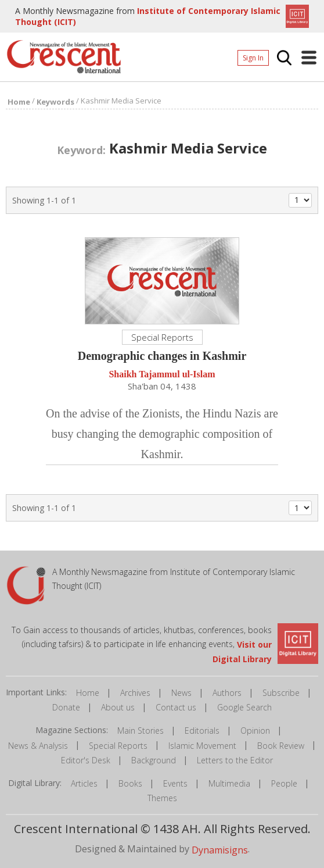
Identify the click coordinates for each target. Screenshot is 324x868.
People (284, 783)
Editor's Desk (86, 760)
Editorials (202, 731)
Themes (162, 798)
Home (88, 693)
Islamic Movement (202, 746)
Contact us (176, 707)
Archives (135, 693)
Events (175, 783)
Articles (84, 783)
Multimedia (229, 783)
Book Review (281, 746)
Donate (66, 707)
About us (118, 707)
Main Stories (141, 731)
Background (154, 760)
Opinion (255, 731)
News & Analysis (38, 746)
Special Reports (118, 746)
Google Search (244, 707)
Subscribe (281, 693)
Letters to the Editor (235, 760)
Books (130, 783)
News (181, 693)
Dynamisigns (220, 850)
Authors (227, 693)
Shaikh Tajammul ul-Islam (162, 375)
